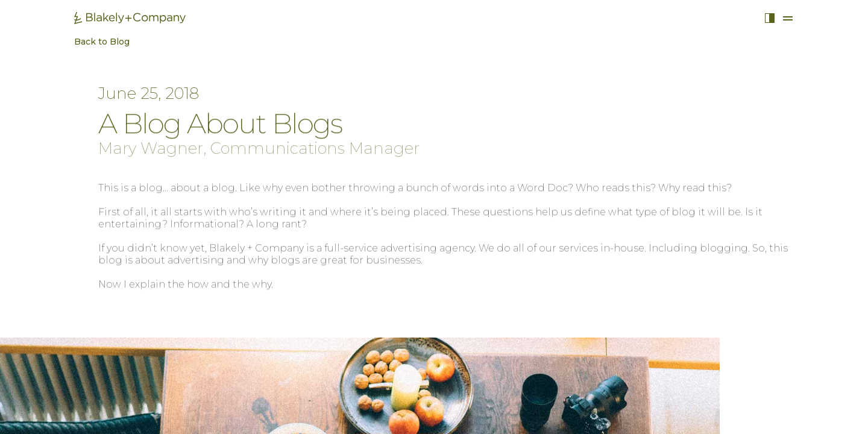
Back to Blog (96, 42)
